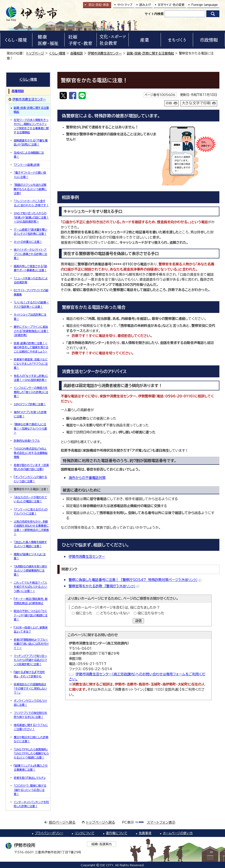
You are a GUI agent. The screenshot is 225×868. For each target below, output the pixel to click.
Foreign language (205, 5)
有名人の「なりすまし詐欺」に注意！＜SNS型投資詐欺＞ (31, 378)
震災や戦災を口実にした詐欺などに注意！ (31, 739)
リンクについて (85, 833)
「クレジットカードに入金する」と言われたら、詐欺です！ (31, 203)
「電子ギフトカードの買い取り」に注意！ (30, 175)
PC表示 (128, 822)
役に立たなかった (151, 613)
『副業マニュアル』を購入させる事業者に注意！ (31, 768)
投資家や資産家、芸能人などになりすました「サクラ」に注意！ (31, 363)
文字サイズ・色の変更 (171, 5)
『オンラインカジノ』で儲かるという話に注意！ (30, 479)
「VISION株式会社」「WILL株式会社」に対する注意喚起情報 (31, 453)
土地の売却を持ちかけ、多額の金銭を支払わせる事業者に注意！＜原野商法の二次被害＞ (31, 528)
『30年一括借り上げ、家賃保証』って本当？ (31, 629)
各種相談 (76, 53)
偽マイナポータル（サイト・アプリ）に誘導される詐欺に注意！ (30, 254)
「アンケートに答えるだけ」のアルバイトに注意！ (31, 511)
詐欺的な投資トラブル (27, 441)
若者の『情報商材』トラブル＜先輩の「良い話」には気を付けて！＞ (31, 644)
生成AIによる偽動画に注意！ (29, 155)
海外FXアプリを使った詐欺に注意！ (30, 414)
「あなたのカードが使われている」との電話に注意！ (30, 499)
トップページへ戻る (101, 822)
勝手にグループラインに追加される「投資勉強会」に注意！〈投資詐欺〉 (31, 331)
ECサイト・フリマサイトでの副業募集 (31, 292)
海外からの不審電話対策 (87, 478)
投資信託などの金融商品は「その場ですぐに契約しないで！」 (30, 688)
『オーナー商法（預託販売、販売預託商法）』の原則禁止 (31, 601)
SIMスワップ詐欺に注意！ (30, 404)
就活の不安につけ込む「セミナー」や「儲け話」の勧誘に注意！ (31, 615)
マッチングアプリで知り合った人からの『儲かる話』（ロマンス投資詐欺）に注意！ (30, 660)
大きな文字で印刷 (196, 103)
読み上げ (145, 5)
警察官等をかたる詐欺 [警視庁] (104, 586)
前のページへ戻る (62, 822)
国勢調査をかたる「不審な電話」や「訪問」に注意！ (31, 142)
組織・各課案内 (102, 844)
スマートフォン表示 (161, 822)
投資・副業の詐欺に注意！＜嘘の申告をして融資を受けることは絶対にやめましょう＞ (31, 347)
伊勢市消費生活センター (105, 53)
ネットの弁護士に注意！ (28, 242)
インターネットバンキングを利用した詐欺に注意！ (31, 804)
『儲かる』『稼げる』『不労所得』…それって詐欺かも (29, 674)
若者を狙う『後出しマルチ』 (29, 778)
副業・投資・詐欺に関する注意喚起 (150, 53)
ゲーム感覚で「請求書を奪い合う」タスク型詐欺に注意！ (30, 232)
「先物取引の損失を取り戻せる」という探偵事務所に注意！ (30, 571)
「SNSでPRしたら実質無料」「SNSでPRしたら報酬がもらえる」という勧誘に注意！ (31, 753)
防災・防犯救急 (99, 5)
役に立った (84, 613)
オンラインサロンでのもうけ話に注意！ (30, 703)
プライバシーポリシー (49, 833)
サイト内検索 (154, 14)
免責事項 (145, 833)
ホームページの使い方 (178, 833)
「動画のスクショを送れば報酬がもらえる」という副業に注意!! (30, 189)
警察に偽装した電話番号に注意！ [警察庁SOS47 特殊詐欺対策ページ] (135, 580)
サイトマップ (125, 5)
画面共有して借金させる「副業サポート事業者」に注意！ (30, 268)
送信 (138, 621)
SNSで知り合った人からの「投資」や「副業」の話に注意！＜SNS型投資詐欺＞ (31, 217)
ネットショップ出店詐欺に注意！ (30, 317)
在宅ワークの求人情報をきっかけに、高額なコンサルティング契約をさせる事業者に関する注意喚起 (31, 126)
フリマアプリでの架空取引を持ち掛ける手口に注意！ (30, 715)
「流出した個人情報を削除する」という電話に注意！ (30, 544)
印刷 (169, 103)
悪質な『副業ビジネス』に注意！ (30, 556)
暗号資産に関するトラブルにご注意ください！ (31, 727)
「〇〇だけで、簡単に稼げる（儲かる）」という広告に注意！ (30, 790)
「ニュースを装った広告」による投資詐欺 (31, 280)
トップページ (35, 53)
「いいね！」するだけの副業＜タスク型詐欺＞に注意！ (31, 304)
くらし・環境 (57, 53)
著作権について (117, 833)
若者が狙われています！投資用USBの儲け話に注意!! (31, 467)
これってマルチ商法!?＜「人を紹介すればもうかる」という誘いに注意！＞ (30, 587)
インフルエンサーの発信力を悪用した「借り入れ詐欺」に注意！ (31, 392)
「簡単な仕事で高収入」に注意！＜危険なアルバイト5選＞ (30, 428)
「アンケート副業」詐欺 (27, 165)
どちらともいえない (115, 613)
